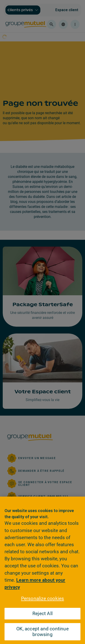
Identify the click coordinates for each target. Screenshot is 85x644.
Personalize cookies (43, 599)
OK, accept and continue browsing (42, 632)
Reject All (42, 614)
